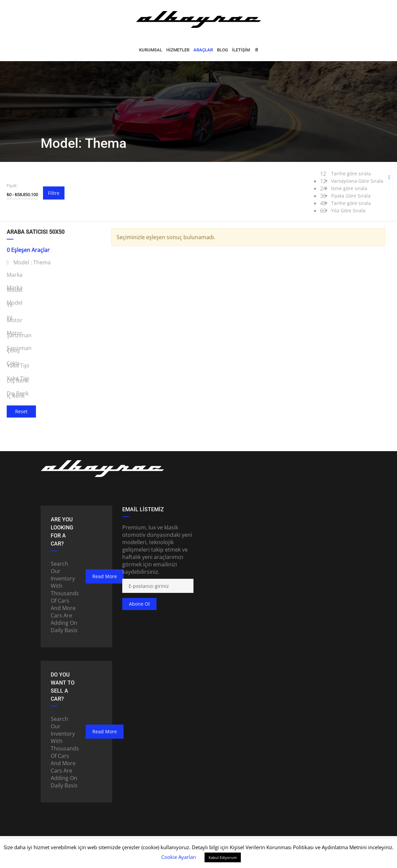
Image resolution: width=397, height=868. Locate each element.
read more (105, 576)
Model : (29, 262)
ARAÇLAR (203, 50)
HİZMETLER (178, 50)
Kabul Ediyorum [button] (223, 857)
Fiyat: (12, 185)
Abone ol (139, 604)
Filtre (54, 193)
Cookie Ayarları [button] (179, 857)
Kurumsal (151, 50)
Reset (21, 411)
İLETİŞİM (241, 50)
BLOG (223, 50)
